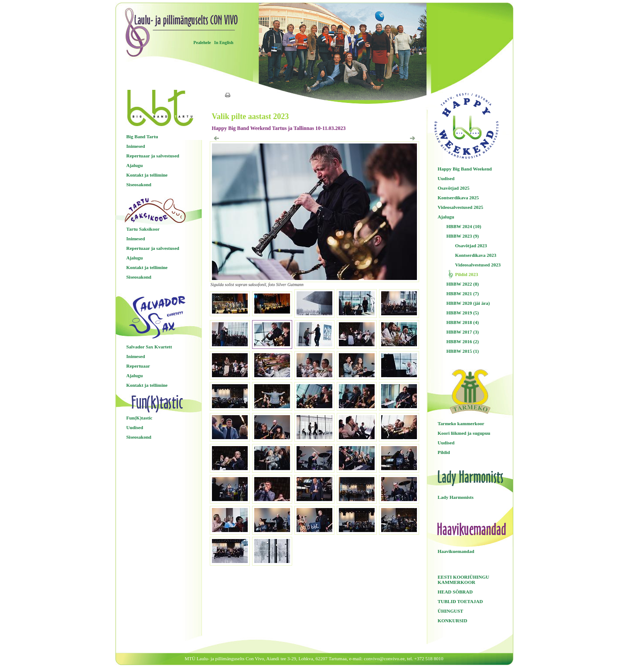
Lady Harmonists (456, 497)
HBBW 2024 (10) (464, 226)
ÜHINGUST (451, 611)
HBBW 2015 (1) (463, 351)
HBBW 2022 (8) (463, 284)
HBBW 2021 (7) (463, 293)
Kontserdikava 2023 (476, 255)
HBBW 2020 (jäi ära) (468, 303)
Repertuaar (138, 366)
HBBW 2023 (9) (463, 236)
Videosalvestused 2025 (461, 207)
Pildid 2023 (467, 274)
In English (224, 43)
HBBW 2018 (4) (463, 322)
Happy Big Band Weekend (465, 169)
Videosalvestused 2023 (478, 265)
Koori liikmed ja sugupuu (464, 433)
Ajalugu (135, 165)
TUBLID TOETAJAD (461, 601)
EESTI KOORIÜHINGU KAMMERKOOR (464, 580)
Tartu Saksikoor (143, 229)
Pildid (444, 452)
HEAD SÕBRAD (455, 592)
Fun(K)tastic (140, 418)
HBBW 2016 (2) (463, 341)
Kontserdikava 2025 (458, 198)
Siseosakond (139, 184)
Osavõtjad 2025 (454, 188)
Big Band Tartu (142, 136)
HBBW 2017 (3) (463, 332)
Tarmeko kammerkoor (461, 423)
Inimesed (136, 146)
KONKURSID (453, 621)
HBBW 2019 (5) (463, 313)
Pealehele (202, 43)
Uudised (135, 427)
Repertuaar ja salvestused (153, 156)
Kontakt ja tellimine (147, 175)
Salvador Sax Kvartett (149, 347)
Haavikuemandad (456, 551)
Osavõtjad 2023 (471, 246)
